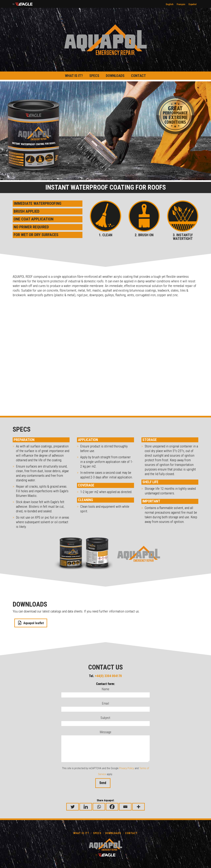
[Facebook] (112, 807)
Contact (131, 833)
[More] (138, 807)
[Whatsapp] (99, 807)
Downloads (113, 833)
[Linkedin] (86, 807)
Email (106, 707)
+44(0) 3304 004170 (108, 676)
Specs (97, 833)
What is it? (81, 833)
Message (106, 735)
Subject (106, 721)
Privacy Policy (127, 768)
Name (106, 692)
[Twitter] (73, 807)
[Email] (125, 807)
